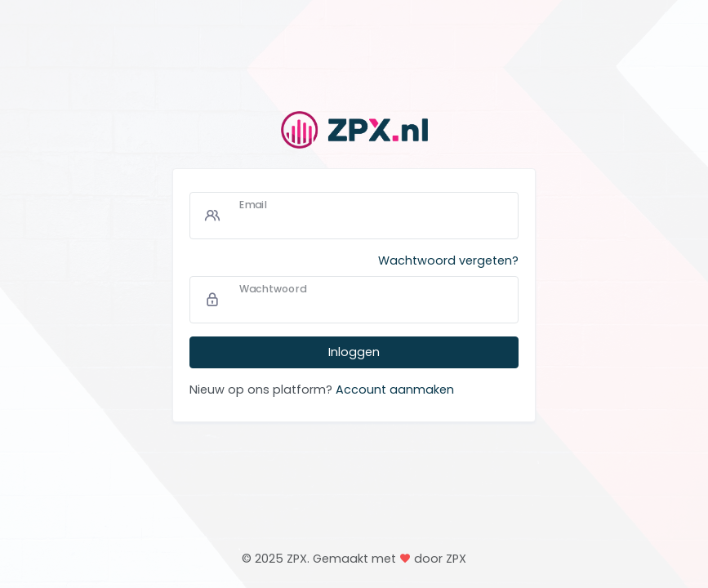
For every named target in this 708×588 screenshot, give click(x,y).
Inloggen (354, 352)
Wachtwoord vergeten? (448, 261)
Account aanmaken (395, 390)
